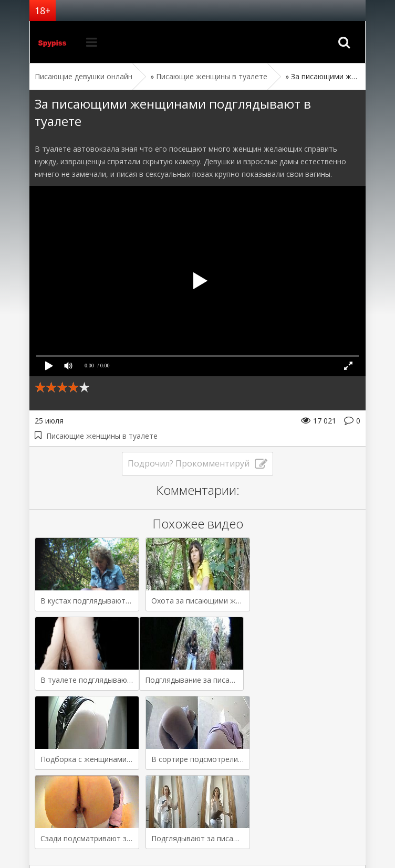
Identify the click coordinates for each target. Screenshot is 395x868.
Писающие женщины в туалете (102, 436)
